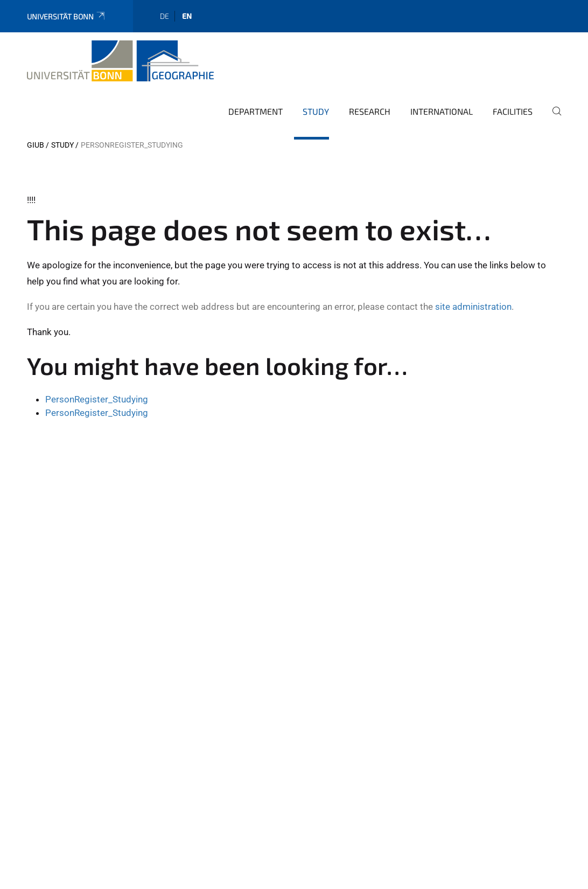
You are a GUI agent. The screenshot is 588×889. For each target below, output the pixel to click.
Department (255, 111)
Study (316, 111)
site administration (473, 307)
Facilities (513, 111)
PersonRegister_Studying (97, 399)
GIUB (36, 145)
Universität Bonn (66, 16)
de (164, 16)
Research (370, 111)
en (187, 16)
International (442, 111)
